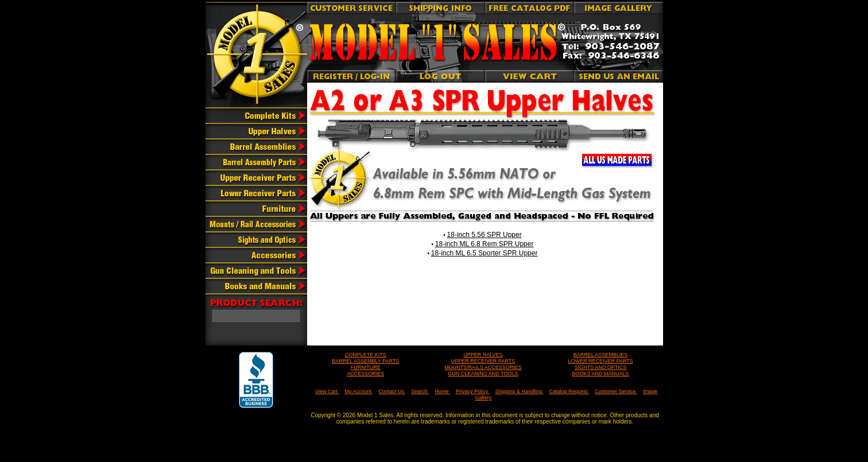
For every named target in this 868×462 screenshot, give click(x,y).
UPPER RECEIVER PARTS (483, 361)
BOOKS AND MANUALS (600, 374)
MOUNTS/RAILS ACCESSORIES (483, 367)
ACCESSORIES (365, 374)
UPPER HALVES (483, 355)
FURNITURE (366, 367)
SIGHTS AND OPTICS (601, 367)
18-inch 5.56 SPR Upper (485, 235)
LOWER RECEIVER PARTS (600, 361)
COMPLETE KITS (366, 355)
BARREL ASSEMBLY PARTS (365, 361)
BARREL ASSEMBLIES (601, 355)
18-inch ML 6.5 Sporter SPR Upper (485, 253)
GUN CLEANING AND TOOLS (483, 374)
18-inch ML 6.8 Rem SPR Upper (485, 244)
